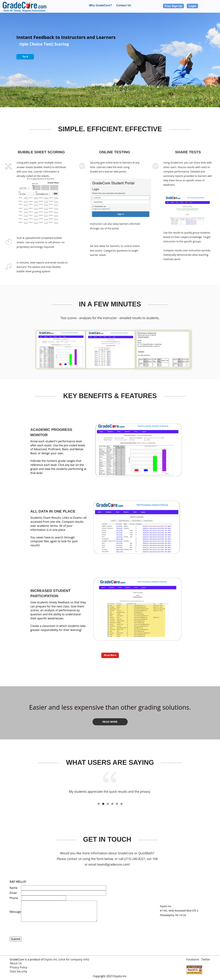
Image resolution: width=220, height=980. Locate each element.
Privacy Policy (19, 967)
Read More (110, 722)
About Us (16, 963)
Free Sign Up (173, 6)
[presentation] (36, 930)
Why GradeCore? (101, 5)
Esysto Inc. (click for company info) (67, 959)
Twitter (206, 959)
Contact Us (124, 5)
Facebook (193, 959)
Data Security (19, 971)
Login (192, 6)
